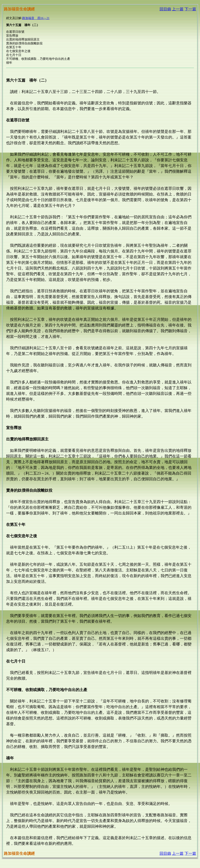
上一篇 (178, 9)
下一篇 (190, 9)
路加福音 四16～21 (36, 18)
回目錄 (165, 9)
